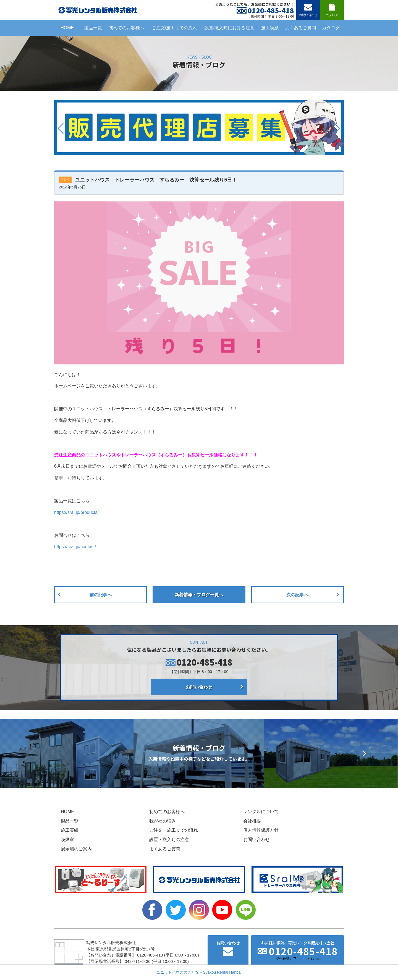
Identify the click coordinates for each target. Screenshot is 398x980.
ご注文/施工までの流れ (174, 28)
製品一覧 (93, 28)
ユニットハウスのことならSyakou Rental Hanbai (199, 972)
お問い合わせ (199, 687)
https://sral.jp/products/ (76, 512)
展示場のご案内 (76, 849)
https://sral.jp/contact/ (75, 547)
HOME (67, 28)
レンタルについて (261, 812)
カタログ (331, 28)
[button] (61, 128)
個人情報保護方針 (261, 830)
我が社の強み (163, 821)
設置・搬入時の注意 (169, 840)
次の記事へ (297, 595)
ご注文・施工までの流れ (174, 830)
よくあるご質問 (300, 28)
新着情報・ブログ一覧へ (199, 595)
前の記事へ (101, 595)
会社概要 (252, 821)
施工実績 (270, 28)
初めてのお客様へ (127, 28)
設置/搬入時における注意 (229, 28)
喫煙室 (67, 840)
